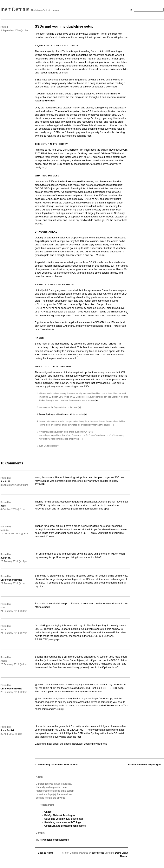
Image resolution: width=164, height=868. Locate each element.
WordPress (98, 853)
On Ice (48, 812)
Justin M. (6, 482)
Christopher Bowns (11, 580)
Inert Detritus (15, 9)
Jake (3, 506)
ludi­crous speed (72, 181)
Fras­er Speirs (45, 414)
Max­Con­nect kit (65, 414)
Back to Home (46, 853)
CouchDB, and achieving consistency (65, 826)
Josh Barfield (8, 731)
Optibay (82, 153)
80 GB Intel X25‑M (108, 153)
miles (114, 94)
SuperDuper (42, 241)
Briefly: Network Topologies (145, 765)
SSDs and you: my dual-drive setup (64, 819)
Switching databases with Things (58, 765)
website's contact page (56, 840)
